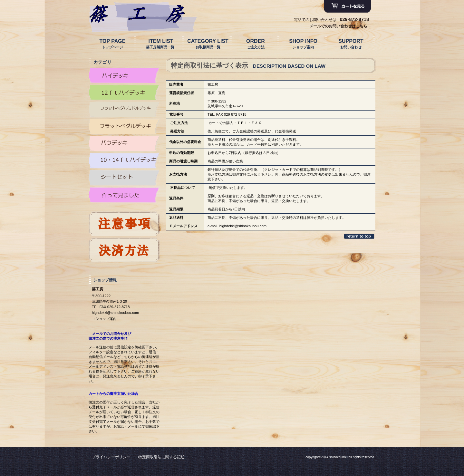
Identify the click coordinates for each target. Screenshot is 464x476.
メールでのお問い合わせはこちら (338, 26)
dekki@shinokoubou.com (246, 226)
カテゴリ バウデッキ (124, 144)
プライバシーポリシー (111, 457)
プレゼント (124, 224)
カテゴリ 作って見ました (124, 195)
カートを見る (347, 6)
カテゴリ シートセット (124, 178)
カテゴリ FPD (124, 127)
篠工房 (137, 14)
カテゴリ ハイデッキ (124, 75)
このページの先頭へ (360, 236)
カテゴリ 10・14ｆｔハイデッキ (124, 161)
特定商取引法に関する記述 (161, 457)
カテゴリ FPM (124, 110)
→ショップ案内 (104, 319)
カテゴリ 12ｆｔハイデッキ (124, 92)
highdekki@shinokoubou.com (115, 313)
